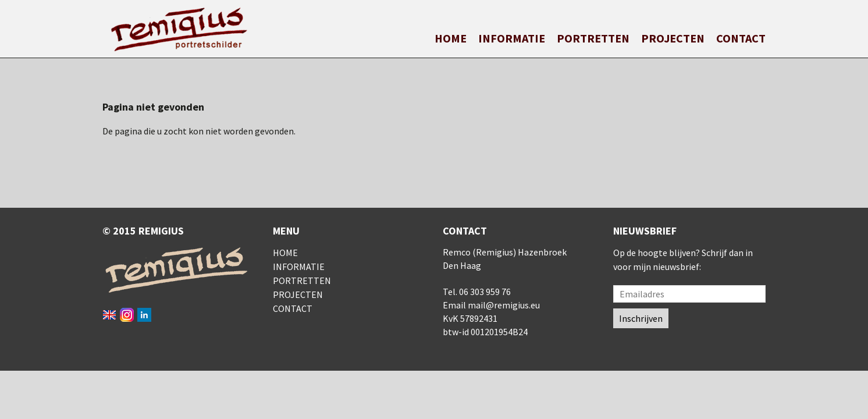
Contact (741, 38)
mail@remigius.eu (504, 305)
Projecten (673, 38)
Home (451, 38)
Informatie (512, 38)
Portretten (593, 38)
